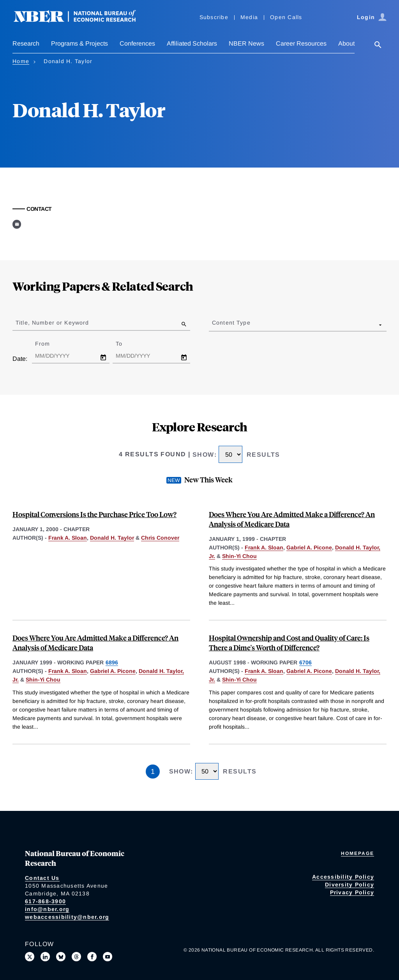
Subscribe (214, 17)
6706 (305, 662)
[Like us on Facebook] (92, 957)
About (346, 43)
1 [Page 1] (153, 772)
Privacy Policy (352, 892)
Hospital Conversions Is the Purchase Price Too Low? (94, 514)
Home (21, 61)
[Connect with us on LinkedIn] (45, 957)
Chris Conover (160, 538)
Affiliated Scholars (192, 43)
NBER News (246, 43)
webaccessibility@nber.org (67, 917)
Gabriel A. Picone (309, 547)
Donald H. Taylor (112, 538)
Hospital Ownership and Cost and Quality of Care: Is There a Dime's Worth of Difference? (289, 643)
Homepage (358, 853)
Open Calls (286, 17)
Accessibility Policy (343, 877)
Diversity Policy (350, 885)
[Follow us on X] (30, 957)
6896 (112, 662)
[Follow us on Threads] (76, 957)
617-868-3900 (45, 901)
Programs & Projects (79, 43)
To (126, 344)
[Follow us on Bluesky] (61, 957)
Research (26, 43)
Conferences (137, 43)
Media (249, 17)
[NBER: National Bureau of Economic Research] (81, 20)
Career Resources (301, 43)
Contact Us (42, 878)
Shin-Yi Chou (239, 556)
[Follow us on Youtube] (108, 957)
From (49, 344)
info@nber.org (47, 909)
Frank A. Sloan (68, 538)
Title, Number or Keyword (52, 323)
